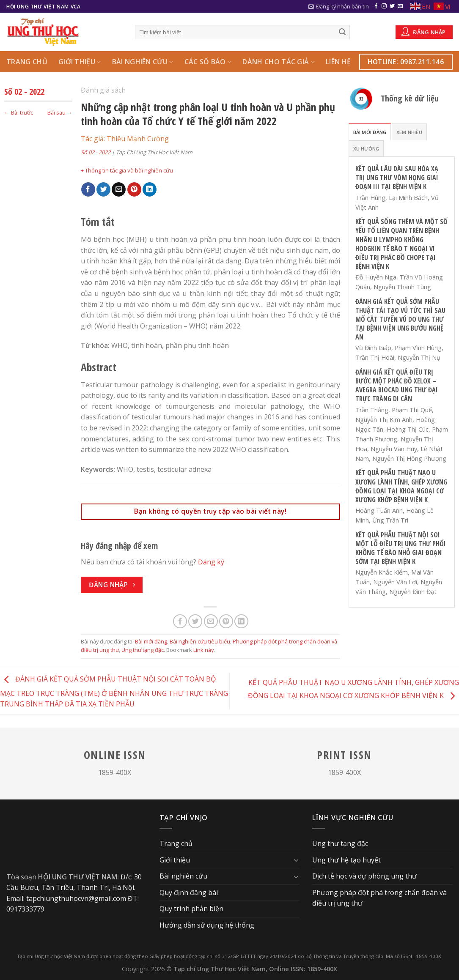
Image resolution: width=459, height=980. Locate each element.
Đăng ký (211, 562)
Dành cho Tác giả (279, 62)
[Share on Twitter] (103, 189)
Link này (203, 650)
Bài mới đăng (151, 641)
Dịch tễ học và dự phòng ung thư (364, 876)
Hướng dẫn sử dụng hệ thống (207, 925)
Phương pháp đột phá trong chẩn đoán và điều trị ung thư (379, 898)
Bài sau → (60, 112)
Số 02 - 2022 (24, 92)
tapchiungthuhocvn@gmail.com (76, 898)
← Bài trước (19, 112)
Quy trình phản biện (191, 909)
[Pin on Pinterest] (134, 189)
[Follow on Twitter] (392, 6)
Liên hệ (338, 62)
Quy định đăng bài (189, 892)
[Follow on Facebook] (376, 6)
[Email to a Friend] (119, 189)
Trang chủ (27, 62)
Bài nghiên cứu (143, 62)
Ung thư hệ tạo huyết (346, 860)
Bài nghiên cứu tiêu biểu (200, 641)
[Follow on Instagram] (384, 6)
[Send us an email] (400, 6)
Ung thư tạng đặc (143, 650)
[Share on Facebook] (88, 189)
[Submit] (342, 32)
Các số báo (208, 62)
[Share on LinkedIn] (150, 189)
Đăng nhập (423, 31)
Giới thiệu (80, 62)
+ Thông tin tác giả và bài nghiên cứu (127, 170)
